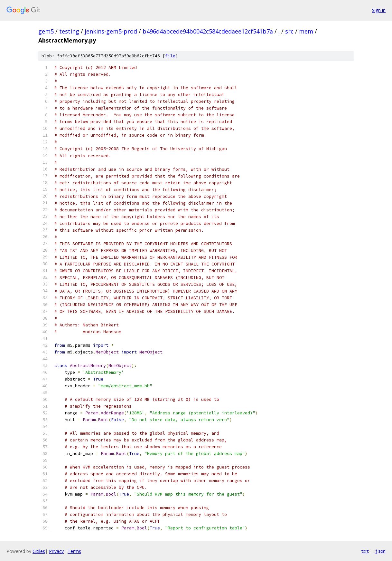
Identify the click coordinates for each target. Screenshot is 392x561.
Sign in (379, 10)
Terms (74, 551)
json (380, 551)
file (170, 56)
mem (306, 31)
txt (365, 551)
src (289, 31)
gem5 (46, 31)
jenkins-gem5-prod (111, 31)
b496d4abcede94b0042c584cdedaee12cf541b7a (208, 31)
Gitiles (39, 551)
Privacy (56, 551)
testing (69, 31)
